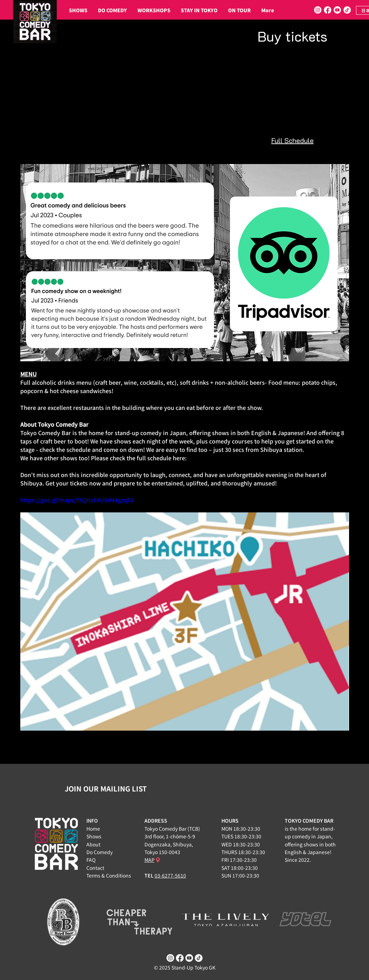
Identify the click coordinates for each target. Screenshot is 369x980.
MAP (150, 860)
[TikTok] (347, 10)
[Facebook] (328, 10)
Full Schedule (293, 140)
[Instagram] (318, 10)
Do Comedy (100, 852)
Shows (94, 836)
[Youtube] (337, 10)
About (93, 844)
